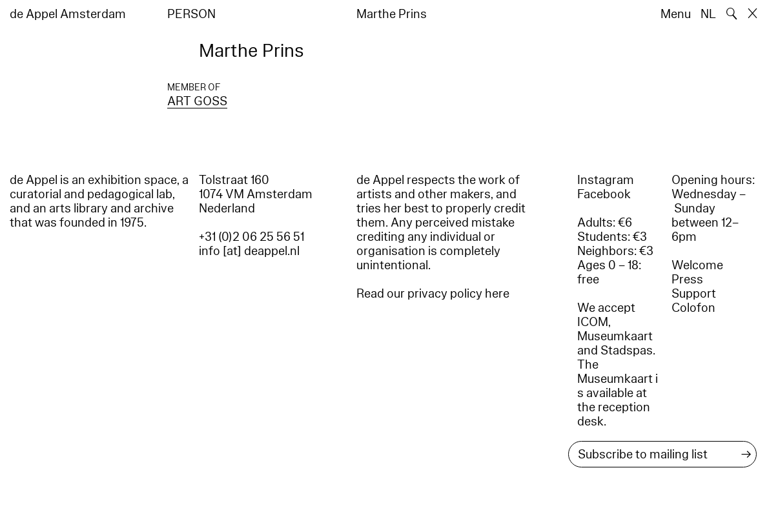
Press (687, 280)
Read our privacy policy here (433, 294)
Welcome (697, 265)
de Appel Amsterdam (68, 14)
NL (708, 14)
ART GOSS (197, 101)
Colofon (693, 308)
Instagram (606, 180)
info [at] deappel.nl (249, 251)
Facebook (604, 194)
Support (694, 294)
